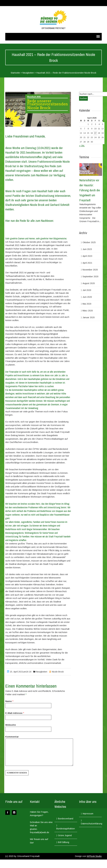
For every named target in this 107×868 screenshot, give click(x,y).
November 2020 (90, 270)
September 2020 (90, 276)
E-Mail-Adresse (14, 713)
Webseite (11, 725)
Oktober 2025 (89, 242)
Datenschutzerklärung (92, 824)
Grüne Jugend (65, 835)
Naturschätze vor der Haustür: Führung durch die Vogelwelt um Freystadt (90, 190)
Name (9, 701)
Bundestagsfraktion (66, 829)
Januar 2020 (89, 317)
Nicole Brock (58, 672)
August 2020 (89, 283)
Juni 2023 (87, 249)
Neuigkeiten (28, 73)
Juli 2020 (87, 290)
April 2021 (87, 263)
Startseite (15, 73)
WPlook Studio (94, 856)
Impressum (88, 814)
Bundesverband (66, 819)
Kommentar (12, 737)
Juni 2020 (87, 297)
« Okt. (82, 146)
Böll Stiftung (64, 842)
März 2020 (88, 311)
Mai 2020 (87, 304)
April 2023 (87, 256)
